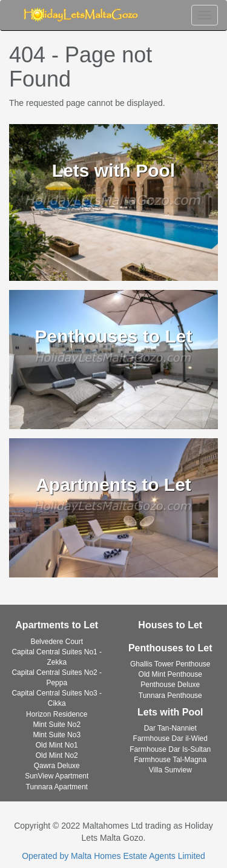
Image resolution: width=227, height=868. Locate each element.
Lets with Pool (170, 712)
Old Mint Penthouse (170, 674)
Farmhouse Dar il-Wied (170, 738)
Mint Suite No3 (57, 735)
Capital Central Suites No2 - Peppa (57, 678)
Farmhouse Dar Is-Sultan (170, 749)
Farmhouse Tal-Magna (170, 760)
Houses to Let (170, 625)
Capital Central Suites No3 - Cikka (57, 698)
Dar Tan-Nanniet (170, 728)
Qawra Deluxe (57, 766)
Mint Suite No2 (57, 725)
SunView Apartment (57, 776)
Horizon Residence (57, 714)
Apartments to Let (57, 625)
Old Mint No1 (57, 745)
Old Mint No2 (57, 755)
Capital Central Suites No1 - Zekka (57, 657)
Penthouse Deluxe (170, 685)
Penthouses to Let (170, 648)
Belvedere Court (57, 642)
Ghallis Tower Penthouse (170, 664)
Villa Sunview (170, 770)
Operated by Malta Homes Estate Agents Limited (113, 856)
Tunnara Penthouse (170, 695)
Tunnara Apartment (57, 787)
